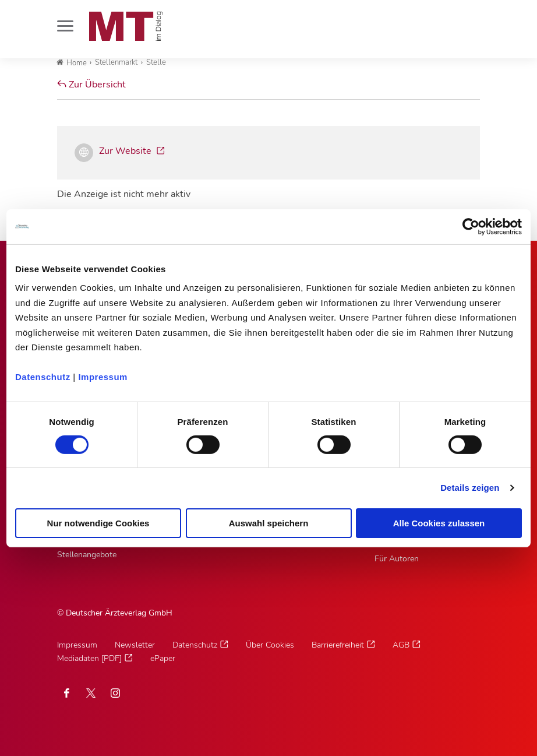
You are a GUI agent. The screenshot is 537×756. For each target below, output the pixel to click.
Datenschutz (43, 377)
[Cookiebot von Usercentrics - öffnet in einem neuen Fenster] (471, 226)
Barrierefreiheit (338, 645)
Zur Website (126, 151)
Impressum (103, 377)
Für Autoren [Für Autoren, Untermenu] (397, 559)
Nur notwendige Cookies (98, 523)
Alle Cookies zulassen (439, 523)
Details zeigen (470, 488)
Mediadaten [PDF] (89, 658)
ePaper (163, 658)
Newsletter (135, 645)
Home (72, 63)
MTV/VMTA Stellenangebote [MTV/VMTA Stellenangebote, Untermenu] (87, 548)
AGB (401, 645)
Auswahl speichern (269, 523)
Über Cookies (270, 645)
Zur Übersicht (91, 85)
